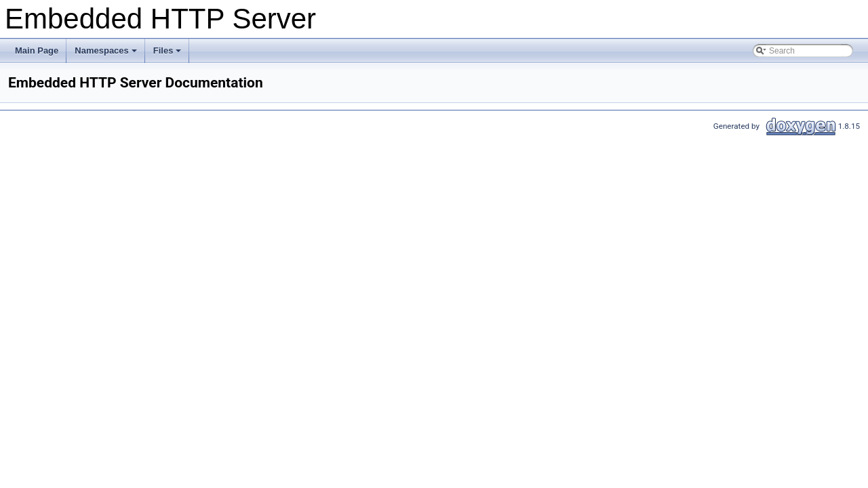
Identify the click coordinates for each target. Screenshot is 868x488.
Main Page (37, 50)
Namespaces (107, 54)
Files (169, 54)
